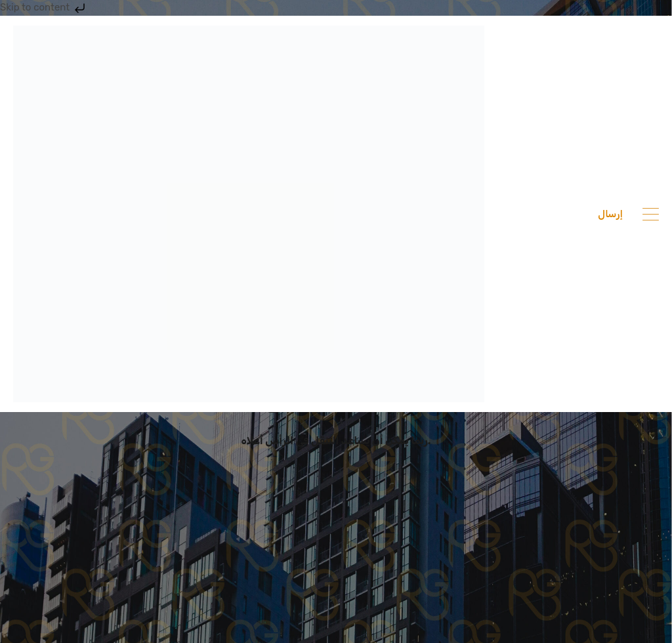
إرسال (610, 214)
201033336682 (547, 214)
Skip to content (44, 7)
